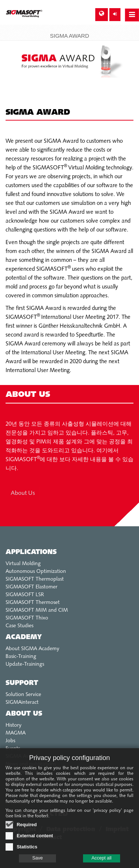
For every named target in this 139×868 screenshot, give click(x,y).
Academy (24, 637)
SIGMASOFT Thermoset (33, 603)
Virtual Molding (23, 564)
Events (13, 749)
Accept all (102, 862)
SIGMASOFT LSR (25, 595)
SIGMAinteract (22, 702)
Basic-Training (21, 657)
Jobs (10, 741)
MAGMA (16, 733)
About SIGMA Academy (32, 649)
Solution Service (23, 695)
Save (38, 862)
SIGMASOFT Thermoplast (35, 579)
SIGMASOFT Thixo (27, 618)
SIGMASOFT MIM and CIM (37, 610)
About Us (23, 493)
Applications (31, 552)
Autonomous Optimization (36, 572)
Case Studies (19, 626)
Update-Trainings (25, 664)
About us (24, 714)
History (14, 725)
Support (22, 683)
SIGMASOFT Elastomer (32, 587)
